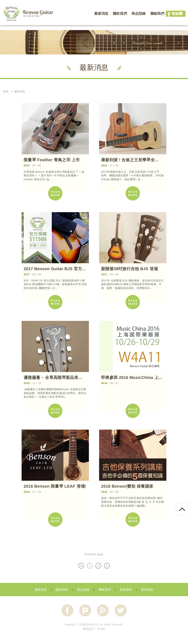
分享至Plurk (85, 610)
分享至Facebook (67, 610)
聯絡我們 (157, 14)
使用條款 (147, 590)
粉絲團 (174, 14)
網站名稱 (29, 14)
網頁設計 (89, 629)
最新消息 (101, 14)
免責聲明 (126, 590)
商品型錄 (139, 14)
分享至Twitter (121, 610)
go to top (188, 505)
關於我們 (120, 14)
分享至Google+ (103, 610)
